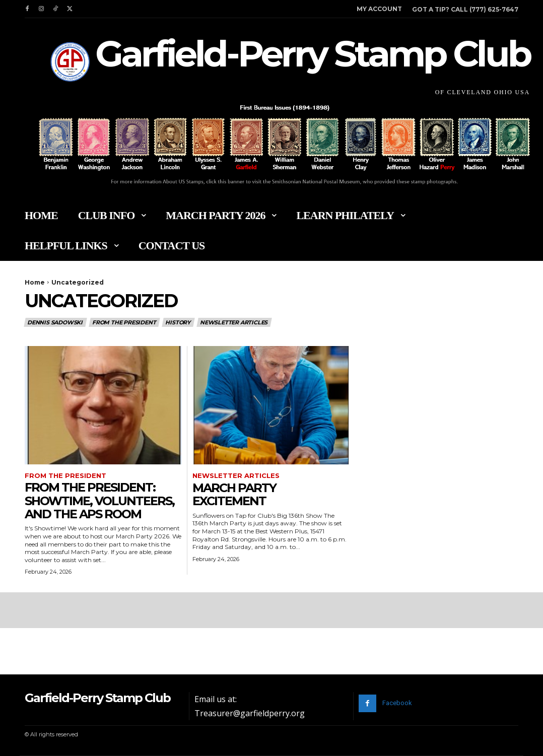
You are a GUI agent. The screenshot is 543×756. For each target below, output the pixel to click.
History (178, 322)
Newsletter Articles (234, 322)
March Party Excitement (234, 494)
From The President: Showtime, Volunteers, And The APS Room (99, 501)
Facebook (397, 703)
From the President (124, 322)
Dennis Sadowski (55, 322)
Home (35, 282)
